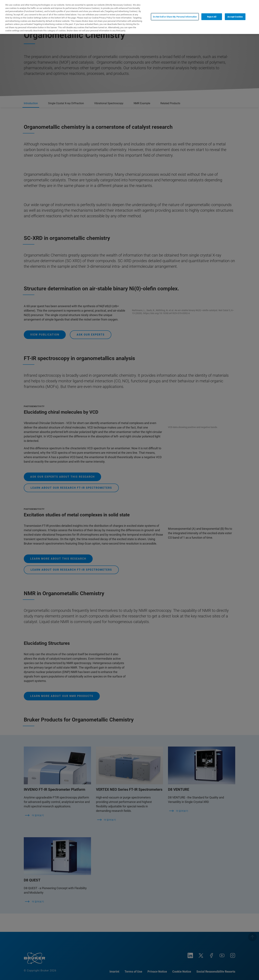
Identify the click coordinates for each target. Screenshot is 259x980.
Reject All (212, 17)
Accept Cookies (235, 17)
